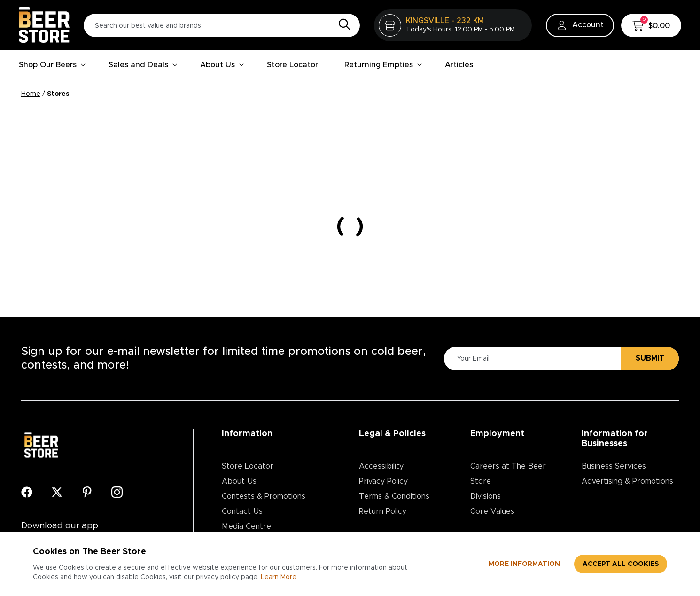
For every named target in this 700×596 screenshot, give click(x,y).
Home (31, 94)
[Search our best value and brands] (222, 25)
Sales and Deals (143, 65)
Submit (650, 358)
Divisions (486, 496)
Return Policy (383, 511)
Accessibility (381, 466)
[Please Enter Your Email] (531, 358)
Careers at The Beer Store (508, 474)
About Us (222, 65)
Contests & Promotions (264, 496)
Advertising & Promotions (627, 481)
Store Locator (292, 65)
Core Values (492, 511)
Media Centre (246, 526)
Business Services (614, 466)
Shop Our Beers (52, 65)
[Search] (342, 25)
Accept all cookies (621, 564)
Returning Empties (383, 65)
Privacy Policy (383, 481)
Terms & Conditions (394, 496)
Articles (459, 65)
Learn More (279, 577)
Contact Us (242, 511)
